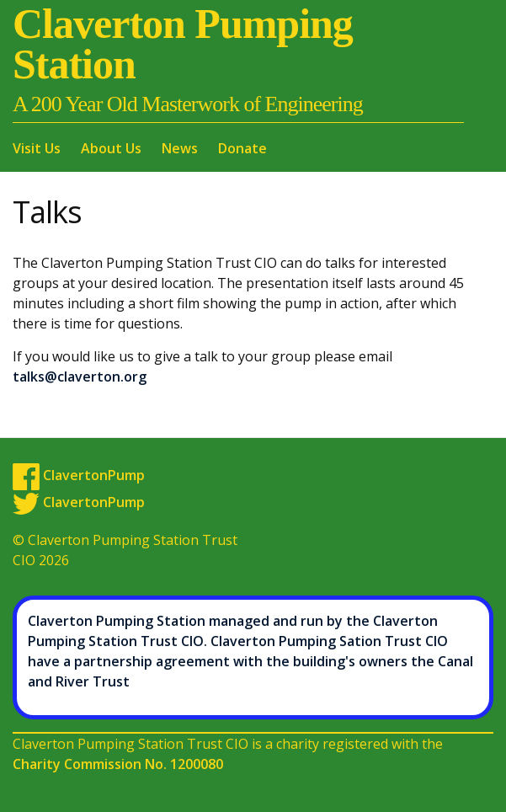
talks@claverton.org (80, 377)
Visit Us (37, 148)
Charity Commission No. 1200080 (118, 764)
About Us (111, 148)
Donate (242, 148)
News (180, 148)
